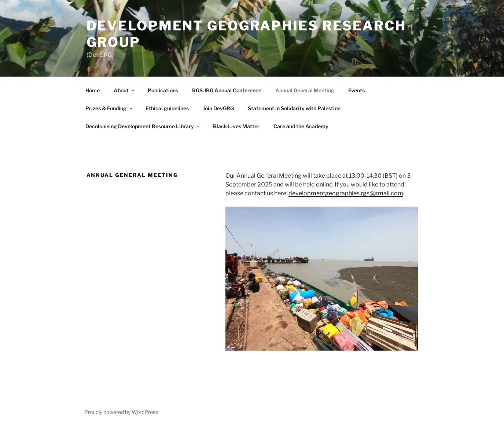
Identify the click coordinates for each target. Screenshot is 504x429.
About (125, 90)
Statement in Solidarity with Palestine (294, 108)
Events (356, 90)
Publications (163, 90)
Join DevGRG (218, 108)
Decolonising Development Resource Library (143, 126)
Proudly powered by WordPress (121, 412)
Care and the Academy (301, 126)
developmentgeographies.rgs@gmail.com (346, 193)
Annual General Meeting (305, 90)
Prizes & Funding (109, 108)
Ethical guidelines (167, 108)
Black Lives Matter (236, 126)
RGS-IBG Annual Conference (227, 90)
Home (93, 90)
